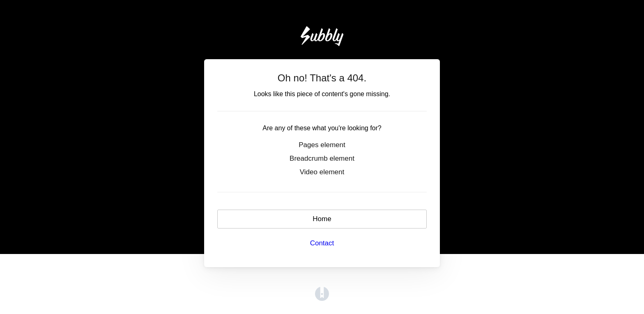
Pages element (322, 145)
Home (322, 219)
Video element (322, 172)
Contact (322, 243)
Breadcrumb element (322, 158)
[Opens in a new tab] (322, 294)
